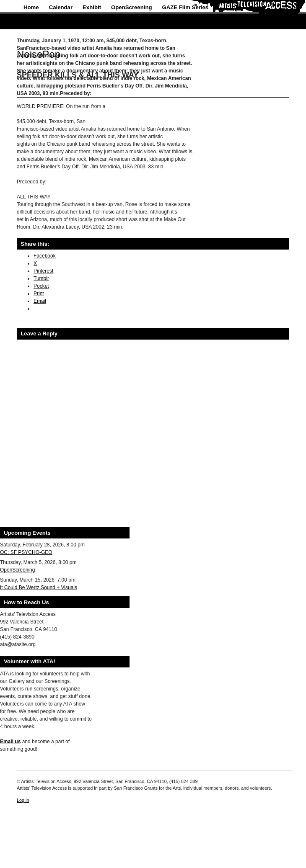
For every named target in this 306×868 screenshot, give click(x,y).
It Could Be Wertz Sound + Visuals (39, 587)
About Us (36, 22)
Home (31, 7)
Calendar (61, 7)
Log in (23, 800)
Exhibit (92, 7)
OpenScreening (131, 7)
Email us (10, 742)
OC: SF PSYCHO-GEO (26, 552)
